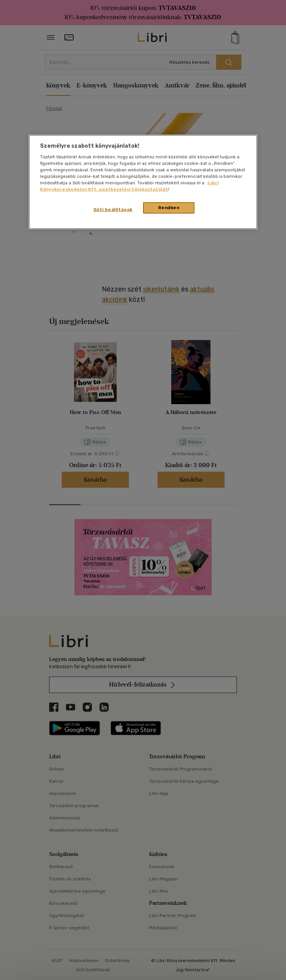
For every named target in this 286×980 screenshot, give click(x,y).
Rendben (169, 208)
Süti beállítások (113, 210)
